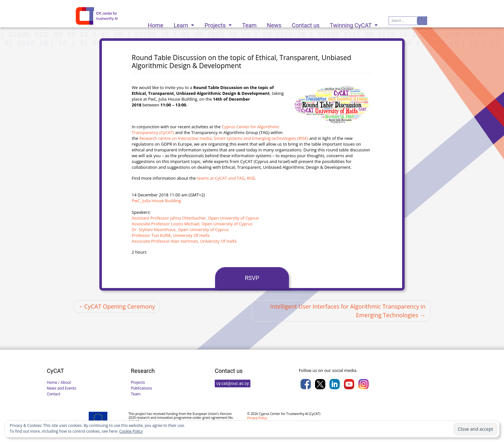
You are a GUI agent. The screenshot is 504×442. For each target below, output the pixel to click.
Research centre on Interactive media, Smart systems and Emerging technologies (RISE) (224, 138)
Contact (54, 394)
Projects (216, 24)
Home (156, 24)
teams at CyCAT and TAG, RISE (226, 178)
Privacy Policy (257, 418)
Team (249, 24)
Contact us (306, 24)
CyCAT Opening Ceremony (120, 306)
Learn (182, 24)
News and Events (62, 388)
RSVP (252, 278)
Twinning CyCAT (351, 24)
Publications (141, 388)
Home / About (59, 383)
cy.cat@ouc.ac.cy (233, 383)
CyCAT (315, 414)
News (274, 24)
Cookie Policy (131, 431)
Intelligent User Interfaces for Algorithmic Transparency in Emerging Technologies (348, 311)
